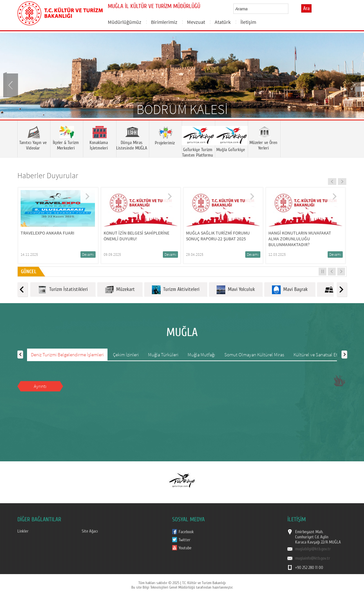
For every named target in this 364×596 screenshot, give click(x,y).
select (290, 9)
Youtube (185, 548)
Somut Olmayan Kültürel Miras (254, 355)
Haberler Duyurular (48, 175)
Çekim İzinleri (126, 355)
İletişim (248, 22)
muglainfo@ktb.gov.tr (313, 558)
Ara (306, 8)
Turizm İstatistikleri (63, 290)
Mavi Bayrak (290, 290)
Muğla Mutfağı (201, 355)
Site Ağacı (90, 531)
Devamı (88, 254)
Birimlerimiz (164, 22)
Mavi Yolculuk (236, 290)
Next (353, 85)
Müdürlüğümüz (125, 22)
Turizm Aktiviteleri (176, 290)
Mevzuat (196, 22)
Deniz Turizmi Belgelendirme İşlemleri (67, 355)
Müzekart (120, 290)
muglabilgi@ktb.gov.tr (313, 549)
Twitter (185, 540)
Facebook (186, 532)
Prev (11, 85)
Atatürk (223, 22)
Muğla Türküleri (163, 355)
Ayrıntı (40, 386)
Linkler (23, 531)
